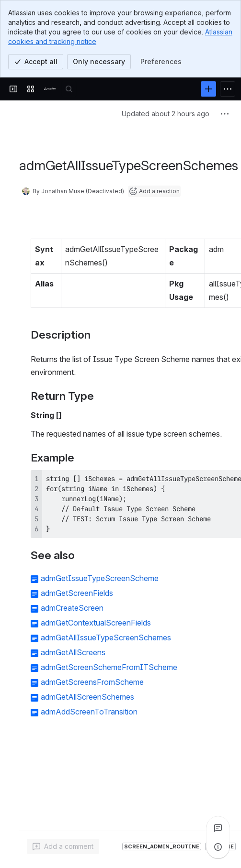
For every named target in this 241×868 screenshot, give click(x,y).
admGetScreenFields (77, 593)
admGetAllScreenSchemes (87, 697)
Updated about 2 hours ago (166, 114)
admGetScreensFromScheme (92, 682)
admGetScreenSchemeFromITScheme (109, 667)
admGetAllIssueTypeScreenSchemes (106, 637)
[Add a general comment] (63, 846)
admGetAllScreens (73, 652)
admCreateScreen (72, 608)
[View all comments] (218, 828)
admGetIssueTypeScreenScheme (100, 578)
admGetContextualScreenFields (96, 623)
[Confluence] (50, 89)
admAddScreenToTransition (89, 712)
